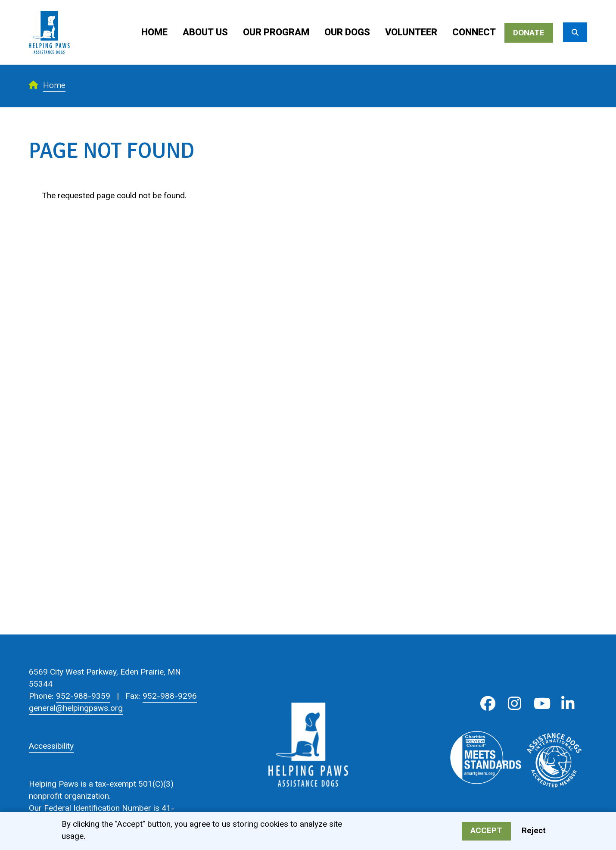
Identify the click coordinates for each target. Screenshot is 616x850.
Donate (529, 33)
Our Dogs (347, 33)
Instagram (515, 704)
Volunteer (411, 33)
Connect (474, 33)
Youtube (541, 704)
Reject (534, 832)
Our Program (276, 33)
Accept (486, 832)
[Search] (575, 32)
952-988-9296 (170, 697)
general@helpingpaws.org (76, 709)
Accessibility (51, 747)
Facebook (488, 704)
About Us (205, 33)
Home (154, 33)
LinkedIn (568, 704)
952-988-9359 (83, 697)
